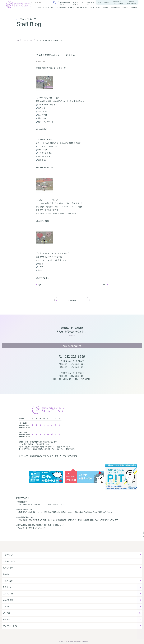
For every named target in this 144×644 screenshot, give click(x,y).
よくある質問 (8, 600)
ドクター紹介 (115, 7)
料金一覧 (105, 7)
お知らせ (125, 7)
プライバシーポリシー (11, 626)
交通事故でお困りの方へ (65, 3)
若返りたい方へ (91, 3)
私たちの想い (61, 7)
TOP (17, 41)
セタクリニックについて (46, 7)
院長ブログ (7, 587)
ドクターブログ (82, 7)
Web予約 (6, 613)
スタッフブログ (95, 7)
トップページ (8, 555)
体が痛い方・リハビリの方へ (78, 3)
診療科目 (71, 7)
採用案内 (134, 7)
